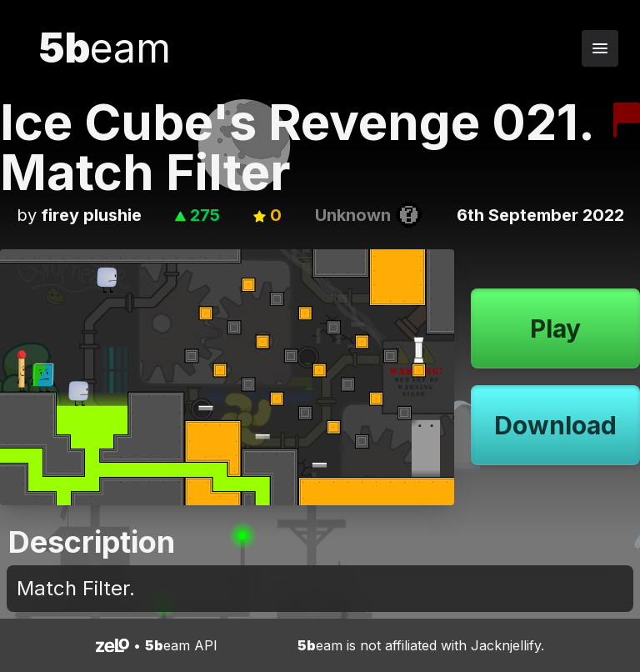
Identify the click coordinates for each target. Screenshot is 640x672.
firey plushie (91, 215)
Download (555, 425)
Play (555, 328)
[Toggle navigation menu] (600, 48)
